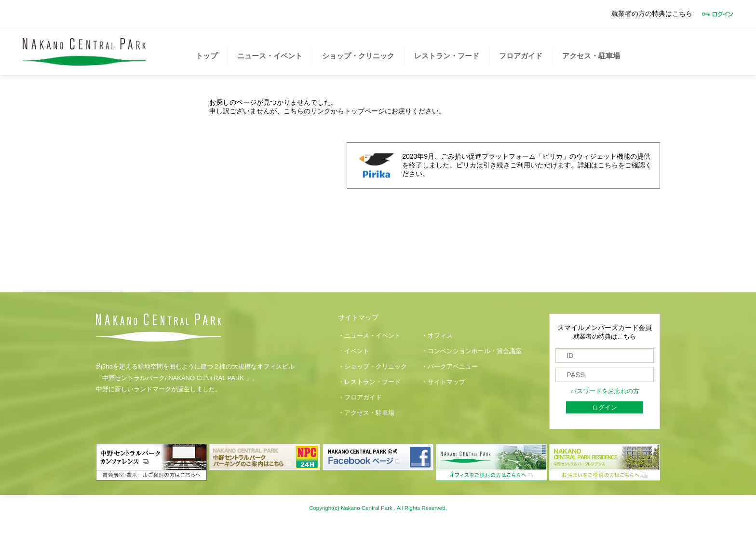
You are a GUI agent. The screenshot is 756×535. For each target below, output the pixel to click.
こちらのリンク (307, 111)
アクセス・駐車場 (591, 56)
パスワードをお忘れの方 (605, 391)
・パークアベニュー (450, 367)
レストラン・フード (447, 56)
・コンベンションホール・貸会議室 (472, 351)
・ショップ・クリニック (372, 367)
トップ (207, 56)
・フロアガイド (360, 398)
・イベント (354, 351)
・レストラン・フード (369, 382)
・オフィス (437, 336)
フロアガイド (521, 56)
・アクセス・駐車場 (366, 413)
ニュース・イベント (270, 56)
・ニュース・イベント (369, 336)
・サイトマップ (443, 382)
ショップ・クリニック (358, 56)
